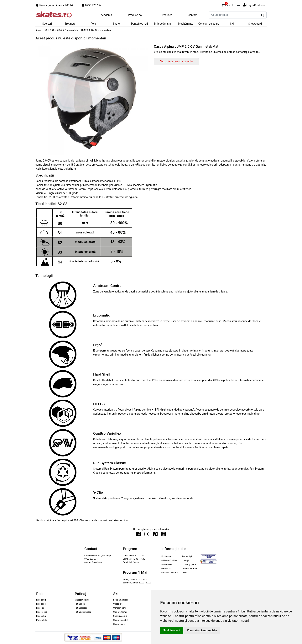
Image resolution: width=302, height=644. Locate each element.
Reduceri (167, 15)
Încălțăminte (186, 24)
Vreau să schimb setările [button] (202, 630)
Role (93, 24)
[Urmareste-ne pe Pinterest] (155, 535)
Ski (232, 24)
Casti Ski (57, 30)
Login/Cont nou (256, 5)
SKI (47, 30)
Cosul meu (231, 5)
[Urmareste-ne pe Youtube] (164, 535)
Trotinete (70, 24)
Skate (116, 24)
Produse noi (135, 15)
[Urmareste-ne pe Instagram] (147, 535)
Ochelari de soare (209, 24)
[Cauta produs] (263, 15)
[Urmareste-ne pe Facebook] (138, 535)
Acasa (39, 30)
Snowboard (255, 24)
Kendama (106, 15)
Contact (193, 15)
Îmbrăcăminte (163, 24)
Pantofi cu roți (140, 24)
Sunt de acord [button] (172, 630)
